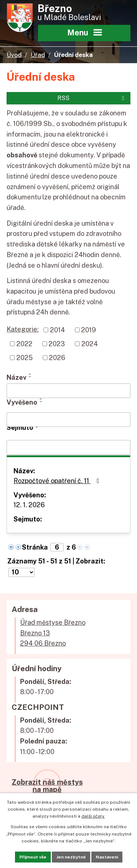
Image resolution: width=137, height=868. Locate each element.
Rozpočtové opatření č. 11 (58, 481)
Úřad (38, 55)
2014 (58, 330)
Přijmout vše (33, 857)
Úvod (14, 55)
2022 (24, 344)
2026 (57, 358)
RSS (92, 98)
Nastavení (107, 857)
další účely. (93, 816)
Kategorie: (23, 329)
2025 (25, 358)
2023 (57, 344)
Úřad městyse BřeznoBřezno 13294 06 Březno (53, 633)
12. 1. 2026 (29, 505)
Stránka (35, 547)
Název (16, 377)
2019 (89, 330)
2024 (90, 344)
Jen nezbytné (71, 857)
